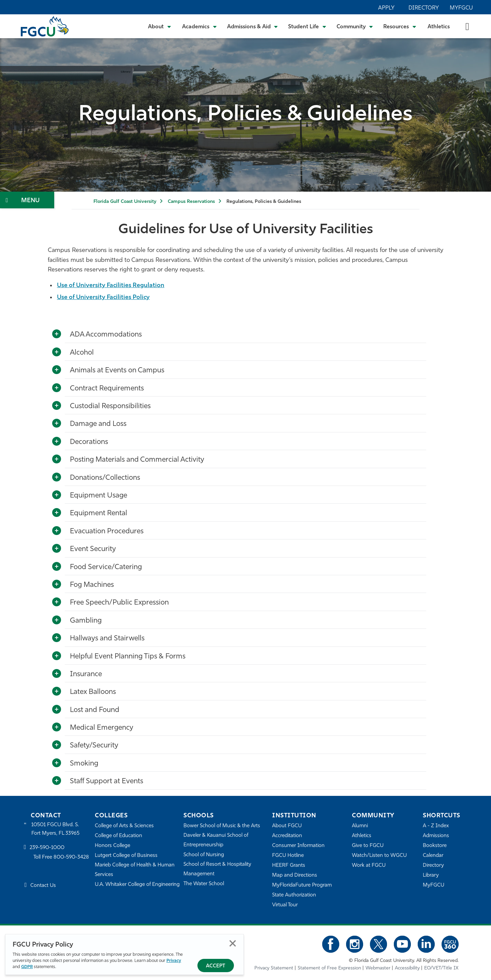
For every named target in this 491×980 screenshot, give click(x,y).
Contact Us (43, 886)
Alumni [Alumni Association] (360, 826)
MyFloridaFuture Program (302, 885)
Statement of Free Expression (329, 968)
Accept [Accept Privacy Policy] (216, 966)
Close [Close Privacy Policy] (233, 943)
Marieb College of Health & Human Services (135, 870)
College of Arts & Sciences (124, 826)
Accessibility (407, 968)
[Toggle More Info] (57, 334)
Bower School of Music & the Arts (222, 826)
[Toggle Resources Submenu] (400, 26)
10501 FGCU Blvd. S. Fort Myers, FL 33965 (55, 829)
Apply (386, 8)
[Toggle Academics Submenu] (199, 26)
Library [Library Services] (431, 875)
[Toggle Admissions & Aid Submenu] (253, 26)
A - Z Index (436, 826)
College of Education (119, 836)
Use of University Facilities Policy (105, 298)
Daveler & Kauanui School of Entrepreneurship (216, 840)
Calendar (433, 856)
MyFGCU (461, 8)
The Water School (204, 884)
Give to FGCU (368, 846)
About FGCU (287, 826)
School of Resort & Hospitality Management (218, 869)
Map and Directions (295, 875)
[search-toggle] (467, 26)
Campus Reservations (191, 202)
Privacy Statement (274, 968)
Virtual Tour (285, 905)
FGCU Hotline (288, 856)
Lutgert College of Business (126, 856)
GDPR (27, 967)
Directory (424, 8)
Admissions (436, 836)
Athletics (439, 27)
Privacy (174, 961)
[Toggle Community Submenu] (355, 26)
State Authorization (294, 895)
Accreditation (287, 836)
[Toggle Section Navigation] (27, 200)
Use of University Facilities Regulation (112, 286)
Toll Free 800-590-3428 (61, 858)
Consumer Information (299, 846)
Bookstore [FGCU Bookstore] (435, 846)
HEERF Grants (289, 866)
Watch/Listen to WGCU (379, 856)
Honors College (113, 846)
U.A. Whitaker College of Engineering (137, 885)
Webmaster (378, 968)
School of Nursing (204, 855)
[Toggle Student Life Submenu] (307, 26)
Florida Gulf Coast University (125, 202)
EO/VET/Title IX (441, 968)
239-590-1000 (47, 848)
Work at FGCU (369, 866)
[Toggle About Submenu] (160, 26)
